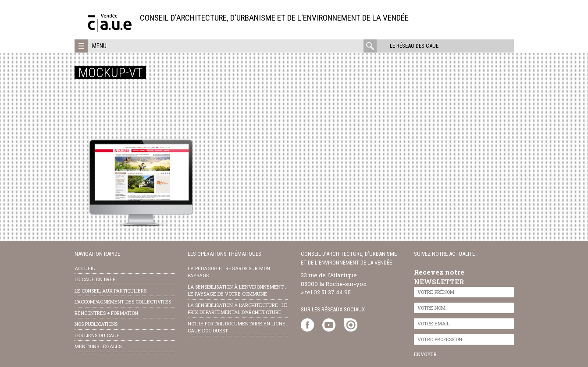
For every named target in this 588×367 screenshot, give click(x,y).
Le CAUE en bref (95, 279)
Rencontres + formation (106, 313)
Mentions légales (98, 346)
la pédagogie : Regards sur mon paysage (229, 272)
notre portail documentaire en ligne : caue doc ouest (238, 327)
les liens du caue (97, 335)
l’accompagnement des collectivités (123, 302)
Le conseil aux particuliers (110, 291)
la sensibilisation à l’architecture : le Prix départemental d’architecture (237, 309)
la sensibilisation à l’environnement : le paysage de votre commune (237, 290)
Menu (99, 46)
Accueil (85, 268)
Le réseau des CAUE (414, 46)
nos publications (96, 324)
